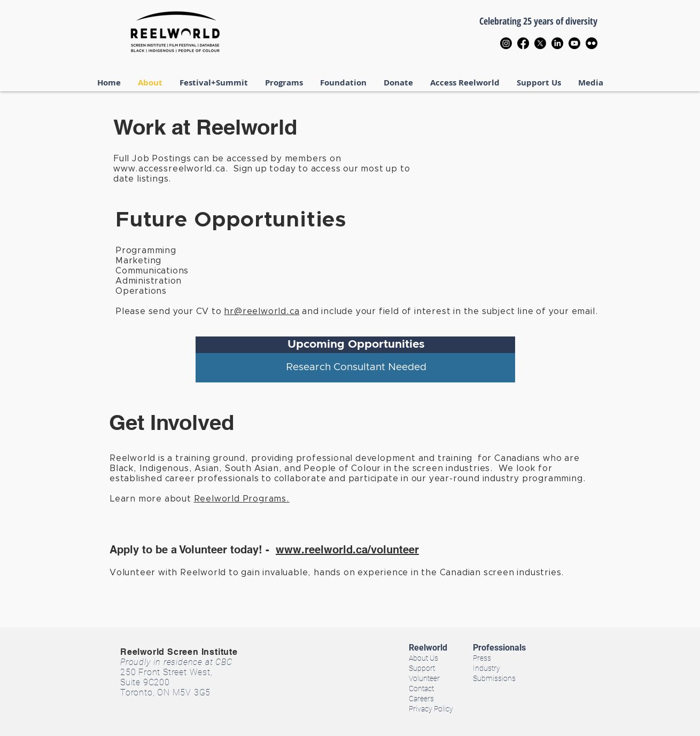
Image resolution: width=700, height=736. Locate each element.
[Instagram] (506, 43)
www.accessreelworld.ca (169, 169)
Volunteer (424, 678)
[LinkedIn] (557, 43)
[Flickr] (592, 43)
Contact (421, 688)
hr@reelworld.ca (262, 311)
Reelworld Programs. (242, 499)
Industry (487, 668)
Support (422, 668)
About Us (423, 658)
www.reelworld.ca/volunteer (347, 550)
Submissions (494, 678)
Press (482, 658)
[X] (540, 43)
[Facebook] (523, 43)
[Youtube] (574, 43)
